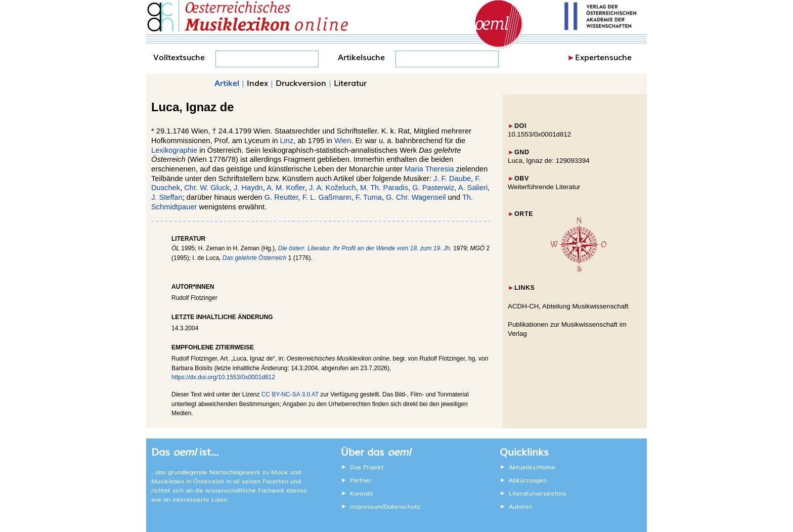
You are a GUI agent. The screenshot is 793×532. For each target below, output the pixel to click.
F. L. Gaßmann (327, 197)
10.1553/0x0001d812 (539, 134)
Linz (287, 141)
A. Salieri (473, 188)
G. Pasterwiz (433, 188)
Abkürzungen (528, 480)
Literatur (350, 82)
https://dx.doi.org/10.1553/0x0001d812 (223, 377)
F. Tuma (369, 197)
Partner (361, 480)
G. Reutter (281, 197)
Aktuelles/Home (532, 467)
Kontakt (362, 493)
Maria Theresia (429, 169)
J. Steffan (167, 197)
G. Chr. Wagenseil (416, 197)
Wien (343, 141)
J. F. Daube (452, 179)
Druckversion (301, 82)
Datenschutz (402, 506)
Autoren (520, 506)
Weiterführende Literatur (544, 187)
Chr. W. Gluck (207, 188)
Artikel (227, 82)
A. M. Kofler (286, 188)
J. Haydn (248, 188)
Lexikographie (174, 150)
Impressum (366, 506)
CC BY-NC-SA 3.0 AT (290, 394)
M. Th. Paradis (384, 188)
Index (257, 82)
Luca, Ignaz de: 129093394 (549, 161)
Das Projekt (367, 467)
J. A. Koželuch (333, 188)
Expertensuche (603, 57)
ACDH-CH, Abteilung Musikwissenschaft (568, 306)
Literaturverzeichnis (538, 493)
